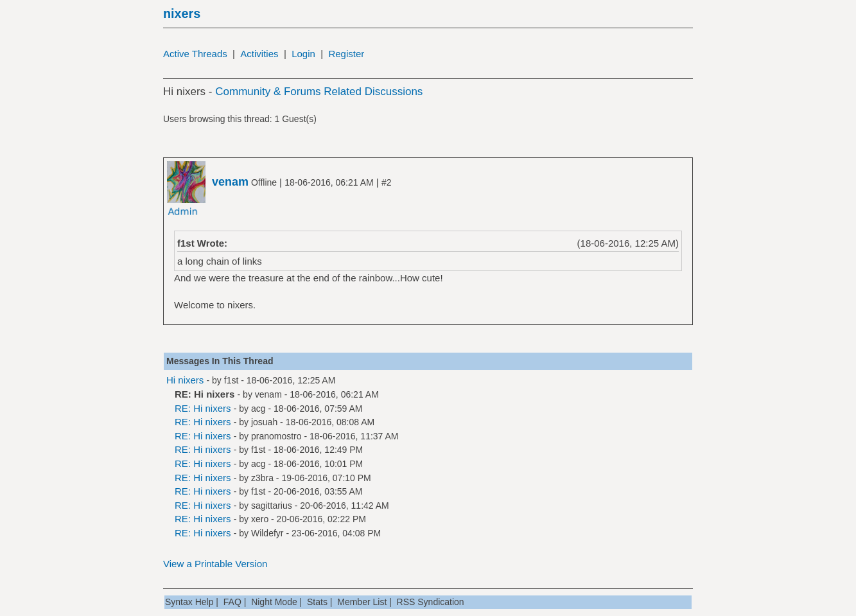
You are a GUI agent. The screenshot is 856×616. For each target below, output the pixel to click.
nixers (182, 13)
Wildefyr (267, 533)
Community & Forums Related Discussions (319, 92)
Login (303, 54)
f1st (231, 380)
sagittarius (272, 506)
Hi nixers (185, 380)
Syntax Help (189, 602)
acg (258, 409)
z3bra (262, 478)
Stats (317, 602)
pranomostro (276, 436)
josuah (264, 422)
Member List (362, 602)
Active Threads (195, 54)
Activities (259, 54)
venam (268, 394)
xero (260, 519)
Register (346, 54)
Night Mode (274, 602)
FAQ (232, 602)
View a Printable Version (215, 564)
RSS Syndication (431, 602)
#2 (387, 182)
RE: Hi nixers (203, 408)
